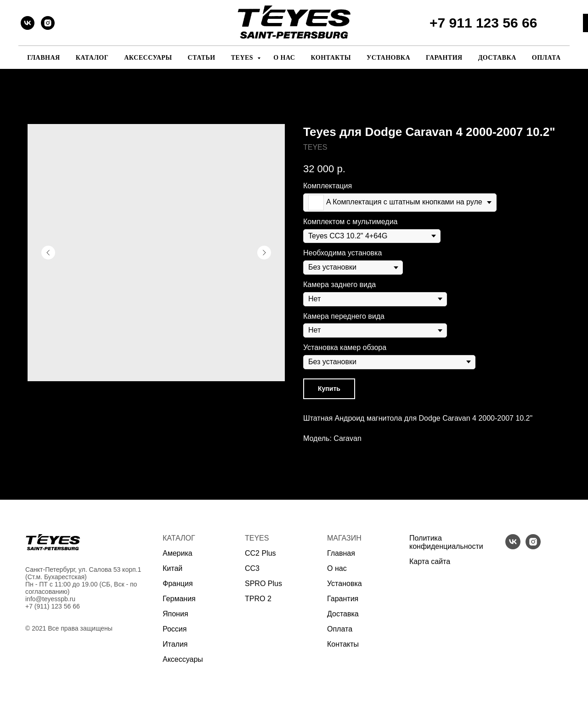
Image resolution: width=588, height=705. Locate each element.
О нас (284, 58)
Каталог (92, 58)
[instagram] (48, 23)
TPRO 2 (258, 599)
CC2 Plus (260, 553)
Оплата (546, 58)
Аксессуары (148, 58)
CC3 (252, 568)
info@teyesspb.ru (50, 599)
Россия (175, 629)
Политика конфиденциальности (446, 542)
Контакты (331, 58)
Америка (178, 553)
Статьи (202, 58)
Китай (172, 568)
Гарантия (444, 58)
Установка (388, 58)
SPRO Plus (263, 584)
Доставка (497, 58)
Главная (43, 58)
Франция (178, 584)
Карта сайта (430, 561)
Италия (175, 644)
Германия (179, 599)
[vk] (28, 23)
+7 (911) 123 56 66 (53, 606)
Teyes (243, 58)
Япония (175, 614)
